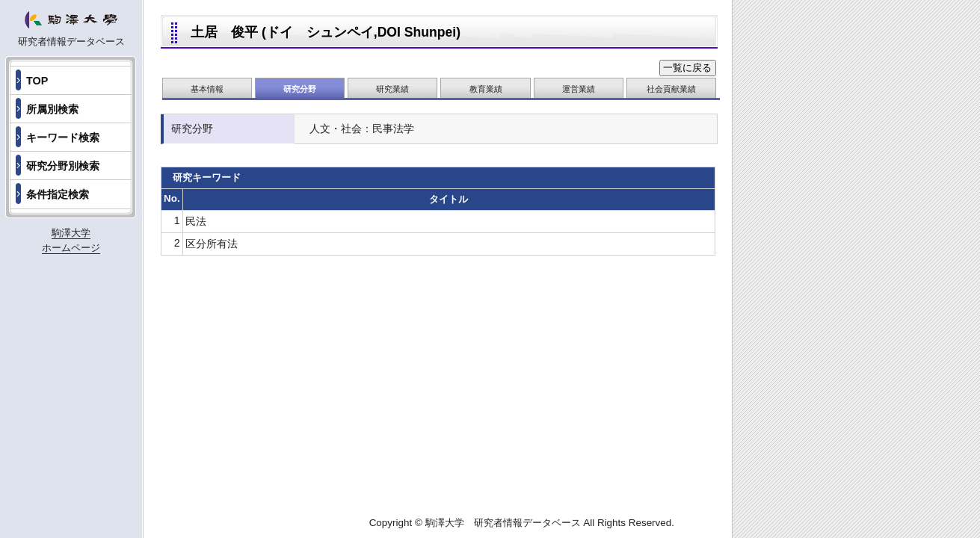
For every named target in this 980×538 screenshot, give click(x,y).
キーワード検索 (63, 137)
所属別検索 (52, 109)
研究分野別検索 (63, 166)
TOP (37, 81)
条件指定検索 (58, 194)
